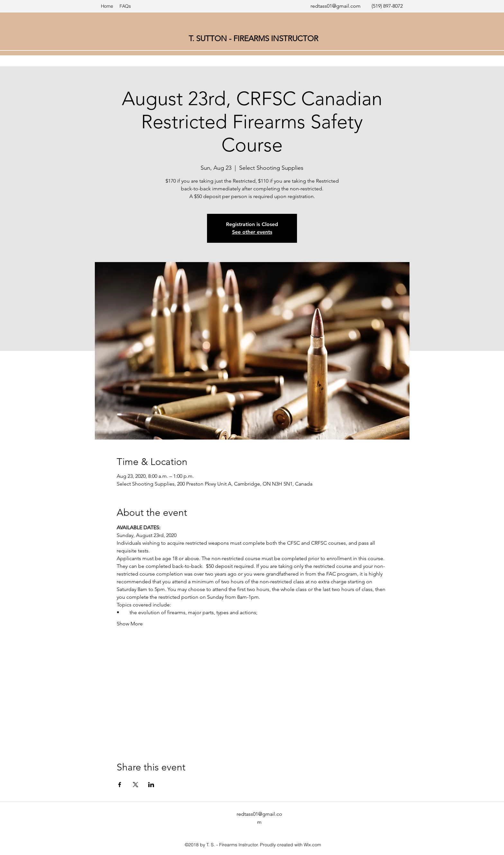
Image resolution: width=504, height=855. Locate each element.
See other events (252, 232)
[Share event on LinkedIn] (151, 785)
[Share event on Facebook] (120, 785)
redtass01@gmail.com (336, 6)
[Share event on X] (135, 785)
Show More (130, 624)
